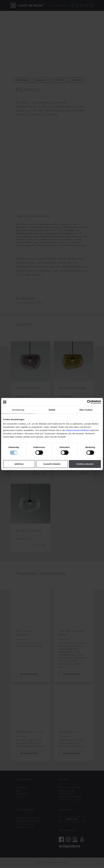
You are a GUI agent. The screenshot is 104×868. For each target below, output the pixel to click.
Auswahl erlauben (52, 464)
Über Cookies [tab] (86, 410)
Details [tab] (52, 410)
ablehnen (19, 464)
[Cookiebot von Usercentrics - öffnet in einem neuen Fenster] (89, 402)
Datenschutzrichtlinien (78, 430)
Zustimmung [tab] (18, 410)
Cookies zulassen (85, 464)
